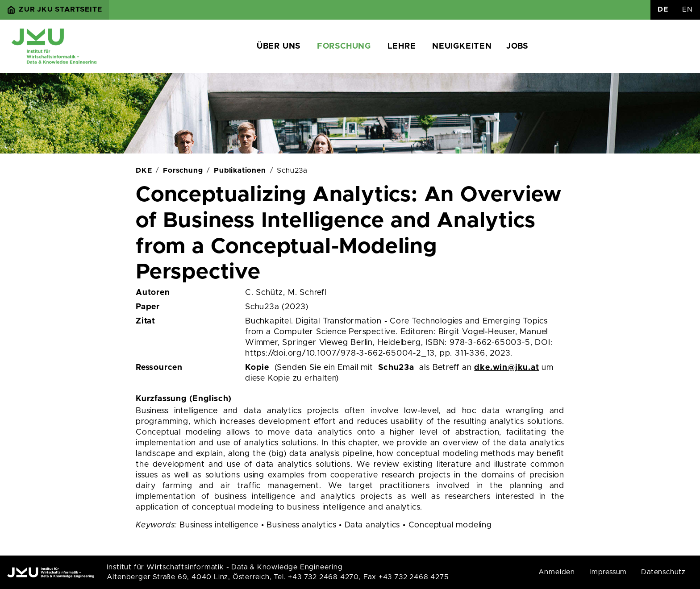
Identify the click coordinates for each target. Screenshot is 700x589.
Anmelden (557, 572)
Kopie (257, 368)
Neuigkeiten (462, 46)
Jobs (517, 46)
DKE (144, 170)
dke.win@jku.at (506, 368)
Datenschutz (663, 572)
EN (687, 9)
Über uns (279, 46)
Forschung (344, 46)
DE (663, 9)
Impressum (608, 572)
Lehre (402, 46)
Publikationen (240, 170)
